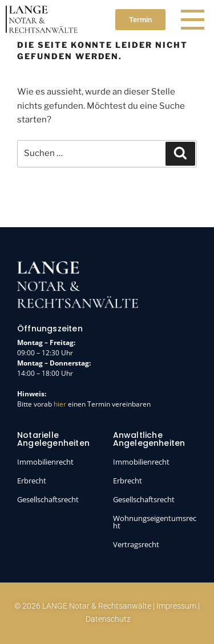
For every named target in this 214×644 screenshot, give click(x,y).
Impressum (176, 606)
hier (60, 404)
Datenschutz (108, 619)
